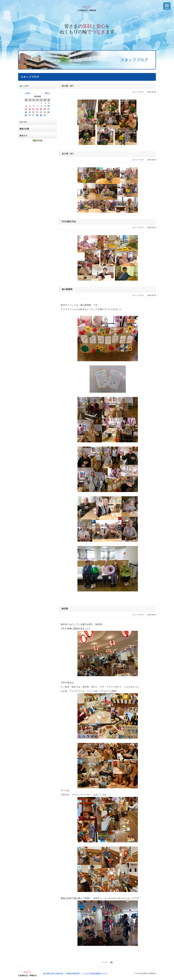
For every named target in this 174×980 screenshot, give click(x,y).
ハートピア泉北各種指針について (95, 973)
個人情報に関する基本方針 (53, 973)
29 (41, 115)
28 (37, 115)
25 (26, 115)
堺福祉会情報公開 (73, 973)
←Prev (27, 93)
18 (26, 112)
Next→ (48, 93)
